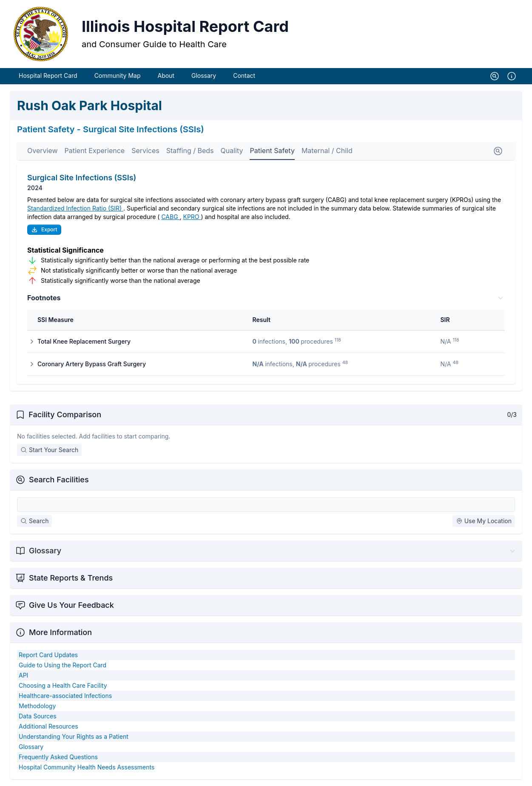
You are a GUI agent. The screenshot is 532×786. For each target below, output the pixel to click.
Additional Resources (48, 726)
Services (145, 151)
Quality (232, 151)
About (166, 75)
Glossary (204, 75)
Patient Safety (272, 151)
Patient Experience (95, 151)
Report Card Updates (48, 655)
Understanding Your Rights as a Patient (74, 736)
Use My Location (484, 521)
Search (34, 521)
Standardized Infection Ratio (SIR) (75, 208)
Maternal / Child (327, 151)
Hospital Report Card (48, 75)
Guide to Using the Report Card (63, 665)
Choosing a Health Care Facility (63, 685)
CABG (170, 217)
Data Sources (38, 716)
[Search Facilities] (266, 504)
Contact (244, 75)
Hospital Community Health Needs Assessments (87, 767)
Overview (43, 151)
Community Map (118, 75)
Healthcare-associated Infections (65, 696)
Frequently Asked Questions (58, 757)
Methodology (37, 706)
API (23, 675)
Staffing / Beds (190, 151)
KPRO (192, 217)
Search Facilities (59, 480)
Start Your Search (49, 450)
